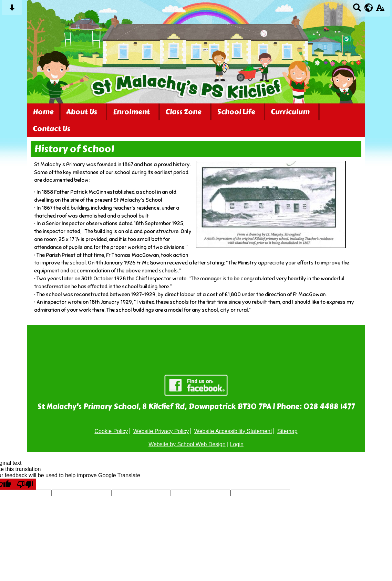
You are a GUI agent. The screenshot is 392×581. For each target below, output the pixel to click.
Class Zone (183, 112)
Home (43, 112)
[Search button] (357, 10)
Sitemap (287, 431)
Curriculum (290, 112)
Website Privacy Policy (161, 431)
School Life (236, 112)
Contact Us (51, 129)
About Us (82, 112)
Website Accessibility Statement (233, 431)
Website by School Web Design (187, 444)
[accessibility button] (380, 10)
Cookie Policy (111, 431)
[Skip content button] (12, 10)
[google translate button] (369, 8)
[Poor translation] (25, 484)
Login (237, 444)
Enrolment (131, 112)
